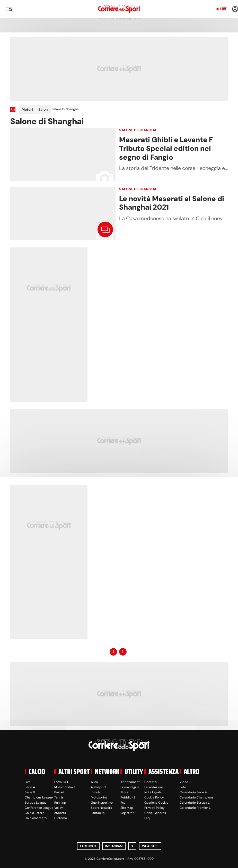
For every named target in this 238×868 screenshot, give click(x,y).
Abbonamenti (130, 782)
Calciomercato (36, 818)
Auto (94, 782)
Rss (123, 803)
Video (184, 782)
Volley (59, 808)
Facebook (88, 846)
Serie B (30, 792)
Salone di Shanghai (138, 130)
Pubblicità (128, 797)
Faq (147, 818)
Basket (59, 792)
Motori (27, 109)
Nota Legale (153, 792)
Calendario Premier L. (195, 808)
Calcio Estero (34, 813)
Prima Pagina (130, 787)
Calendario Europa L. (195, 803)
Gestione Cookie (156, 803)
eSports (60, 813)
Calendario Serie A (193, 792)
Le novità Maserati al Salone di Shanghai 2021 (172, 203)
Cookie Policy (154, 797)
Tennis (59, 797)
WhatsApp (150, 846)
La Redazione (154, 787)
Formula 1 (61, 782)
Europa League (36, 803)
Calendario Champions (196, 797)
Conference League (39, 808)
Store (124, 792)
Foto (183, 787)
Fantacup (98, 813)
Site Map (127, 808)
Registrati (127, 813)
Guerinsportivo (102, 803)
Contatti (151, 782)
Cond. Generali (155, 813)
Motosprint (99, 797)
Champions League (39, 797)
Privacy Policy (155, 808)
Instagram (114, 846)
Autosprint (99, 787)
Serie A (30, 787)
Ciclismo (61, 818)
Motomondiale (65, 787)
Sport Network (101, 808)
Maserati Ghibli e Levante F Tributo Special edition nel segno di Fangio (166, 148)
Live (223, 9)
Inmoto (96, 792)
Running (60, 803)
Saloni (43, 109)
